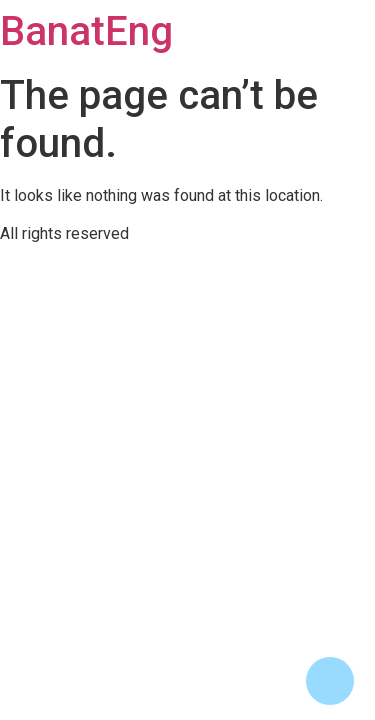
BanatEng (86, 31)
